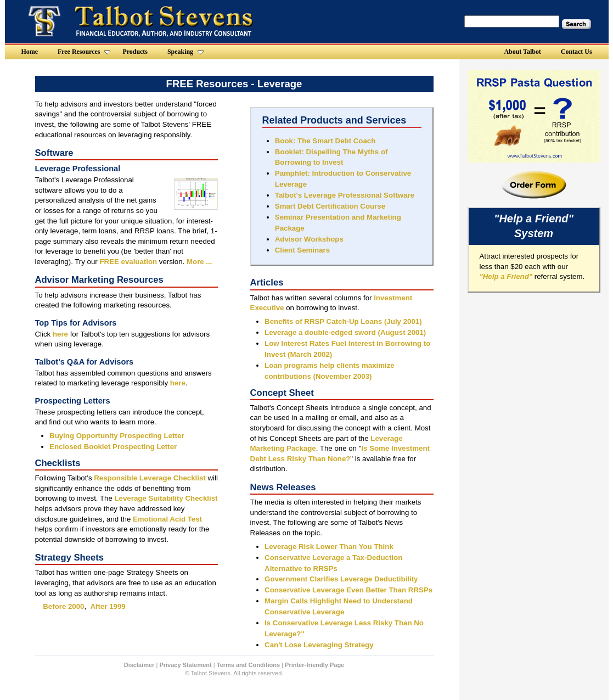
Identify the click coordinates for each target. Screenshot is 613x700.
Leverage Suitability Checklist (166, 498)
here (60, 334)
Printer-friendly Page (314, 665)
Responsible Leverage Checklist (150, 478)
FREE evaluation (128, 262)
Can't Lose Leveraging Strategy (319, 645)
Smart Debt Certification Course (330, 206)
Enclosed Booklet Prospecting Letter (113, 447)
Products (135, 52)
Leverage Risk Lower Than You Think (329, 547)
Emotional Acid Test (167, 519)
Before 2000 (63, 606)
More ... (199, 262)
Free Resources (84, 52)
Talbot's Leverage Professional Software (345, 195)
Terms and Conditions (248, 665)
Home (29, 52)
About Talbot (523, 52)
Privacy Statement (185, 665)
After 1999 (108, 606)
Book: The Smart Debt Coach (325, 141)
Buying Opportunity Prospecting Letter (117, 436)
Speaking (185, 52)
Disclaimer (139, 665)
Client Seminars (302, 250)
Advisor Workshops (309, 239)
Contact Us (577, 52)
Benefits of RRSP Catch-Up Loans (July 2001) (343, 321)
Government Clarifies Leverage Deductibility (341, 579)
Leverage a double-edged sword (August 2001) (345, 332)
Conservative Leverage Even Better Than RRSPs (348, 590)
